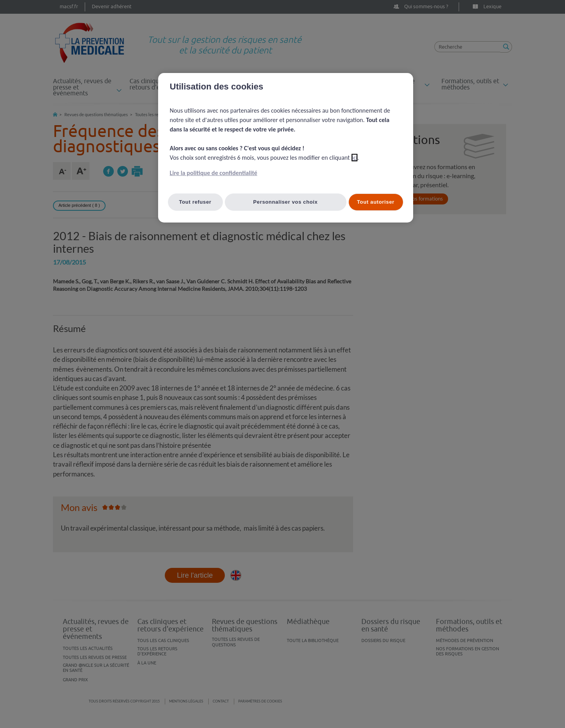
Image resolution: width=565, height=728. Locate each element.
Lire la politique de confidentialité (214, 173)
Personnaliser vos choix (285, 202)
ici (354, 158)
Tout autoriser (376, 202)
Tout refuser (195, 202)
